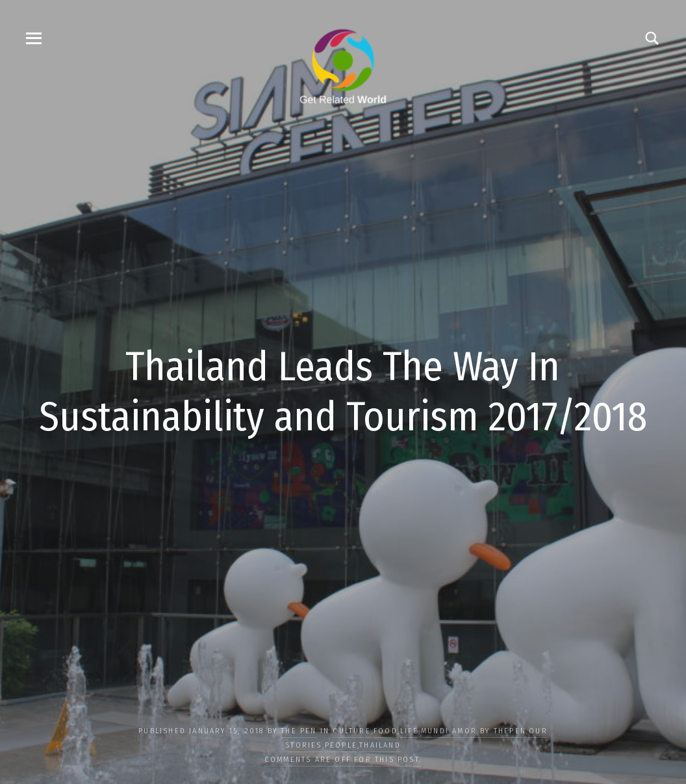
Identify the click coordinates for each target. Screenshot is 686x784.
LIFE (409, 731)
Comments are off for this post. (343, 760)
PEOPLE (341, 745)
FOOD (386, 731)
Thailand (380, 745)
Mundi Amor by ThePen (474, 731)
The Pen (299, 731)
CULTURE (351, 731)
